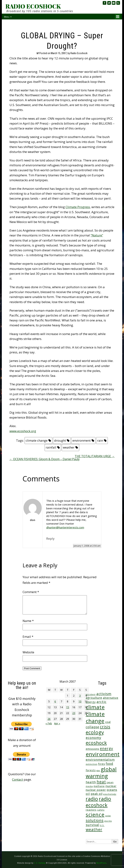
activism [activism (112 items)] (104, 694)
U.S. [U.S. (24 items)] (102, 825)
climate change (37, 440)
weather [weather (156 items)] (94, 829)
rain (100, 440)
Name (28, 621)
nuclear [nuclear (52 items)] (111, 786)
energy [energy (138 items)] (107, 748)
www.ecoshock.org (23, 431)
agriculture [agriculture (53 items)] (94, 698)
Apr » (57, 723)
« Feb (49, 723)
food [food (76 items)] (110, 764)
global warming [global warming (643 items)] (101, 772)
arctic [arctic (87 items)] (102, 702)
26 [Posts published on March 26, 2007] (49, 719)
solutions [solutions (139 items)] (95, 820)
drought (60, 440)
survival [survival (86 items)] (92, 825)
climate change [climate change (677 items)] (95, 717)
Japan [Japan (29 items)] (110, 782)
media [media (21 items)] (89, 786)
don (33, 520)
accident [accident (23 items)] (91, 694)
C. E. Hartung (40, 863)
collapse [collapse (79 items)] (92, 727)
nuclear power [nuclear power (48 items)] (96, 790)
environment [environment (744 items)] (103, 754)
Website (28, 652)
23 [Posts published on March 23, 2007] (74, 713)
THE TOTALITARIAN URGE (95, 456)
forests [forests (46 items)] (91, 770)
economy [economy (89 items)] (94, 738)
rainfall (51, 447)
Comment (31, 592)
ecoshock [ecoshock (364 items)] (96, 743)
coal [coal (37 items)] (108, 722)
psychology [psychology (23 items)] (110, 794)
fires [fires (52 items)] (102, 764)
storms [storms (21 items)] (108, 821)
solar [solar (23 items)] (108, 816)
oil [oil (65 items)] (88, 794)
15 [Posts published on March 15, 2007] (68, 707)
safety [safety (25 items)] (101, 810)
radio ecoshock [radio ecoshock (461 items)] (99, 802)
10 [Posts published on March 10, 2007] (80, 701)
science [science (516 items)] (95, 815)
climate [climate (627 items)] (95, 707)
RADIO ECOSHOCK (33, 6)
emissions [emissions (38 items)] (92, 749)
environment (82, 440)
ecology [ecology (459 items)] (95, 732)
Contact (17, 779)
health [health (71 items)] (91, 782)
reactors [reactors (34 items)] (91, 810)
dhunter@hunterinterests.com (65, 527)
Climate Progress (78, 207)
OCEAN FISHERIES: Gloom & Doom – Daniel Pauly (45, 459)
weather (69, 447)
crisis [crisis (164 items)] (105, 727)
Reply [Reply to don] (50, 539)
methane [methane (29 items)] (99, 786)
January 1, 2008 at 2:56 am (87, 546)
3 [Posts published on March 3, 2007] (80, 696)
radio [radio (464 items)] (92, 799)
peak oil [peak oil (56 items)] (97, 794)
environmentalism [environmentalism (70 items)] (100, 759)
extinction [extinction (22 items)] (92, 764)
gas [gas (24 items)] (98, 770)
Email (28, 637)
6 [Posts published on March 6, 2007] (55, 701)
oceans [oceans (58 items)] (112, 790)
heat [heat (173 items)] (101, 782)
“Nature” (97, 235)
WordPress (101, 863)
